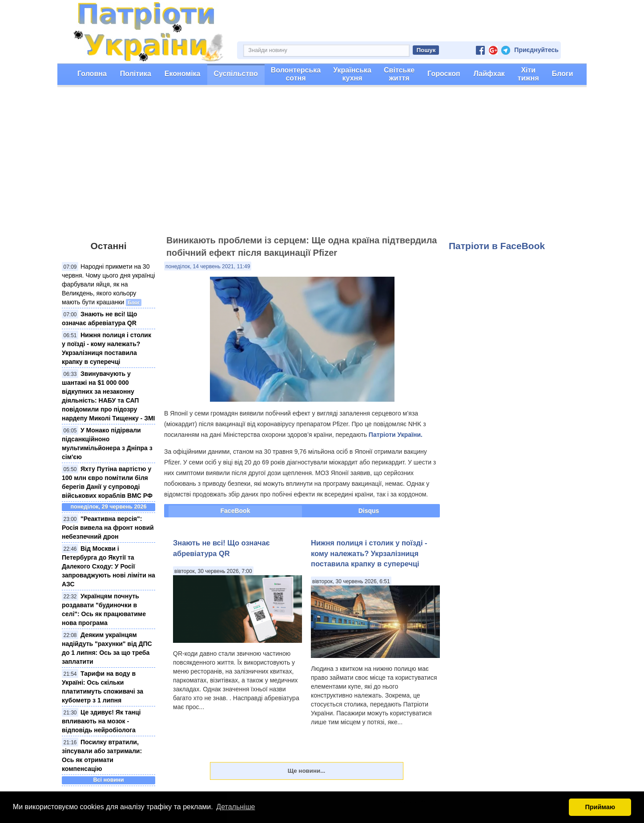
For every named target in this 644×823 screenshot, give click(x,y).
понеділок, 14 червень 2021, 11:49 (208, 266)
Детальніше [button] (235, 807)
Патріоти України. (396, 435)
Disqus (369, 511)
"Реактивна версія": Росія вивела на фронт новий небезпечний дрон (108, 528)
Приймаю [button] (600, 807)
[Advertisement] (322, 165)
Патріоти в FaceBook (497, 246)
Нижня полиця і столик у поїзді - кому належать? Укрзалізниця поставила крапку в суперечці (369, 553)
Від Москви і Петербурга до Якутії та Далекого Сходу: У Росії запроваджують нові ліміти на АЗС (109, 566)
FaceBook (235, 511)
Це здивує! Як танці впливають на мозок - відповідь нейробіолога (101, 721)
